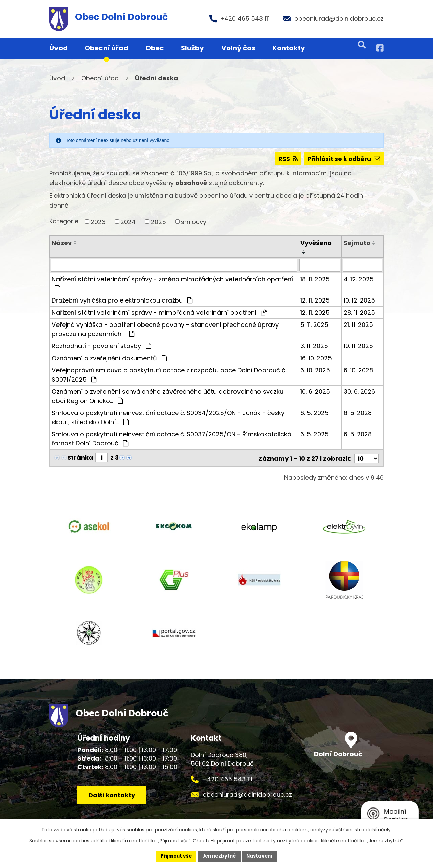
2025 (158, 222)
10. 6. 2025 (315, 392)
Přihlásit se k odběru (343, 159)
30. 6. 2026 (359, 392)
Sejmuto (357, 243)
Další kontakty (113, 796)
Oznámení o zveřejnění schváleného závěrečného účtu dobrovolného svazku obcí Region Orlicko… (168, 396)
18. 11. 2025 (315, 279)
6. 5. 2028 (358, 413)
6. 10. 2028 (358, 370)
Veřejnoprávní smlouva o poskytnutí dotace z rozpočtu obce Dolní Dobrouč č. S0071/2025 (169, 375)
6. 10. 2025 (315, 370)
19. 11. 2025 (358, 346)
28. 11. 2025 (359, 312)
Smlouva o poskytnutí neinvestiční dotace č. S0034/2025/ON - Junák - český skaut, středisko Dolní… (168, 417)
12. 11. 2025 (315, 300)
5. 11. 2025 (314, 325)
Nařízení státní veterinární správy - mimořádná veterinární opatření (159, 312)
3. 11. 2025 (314, 346)
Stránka (80, 457)
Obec (155, 48)
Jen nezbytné (219, 856)
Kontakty (289, 48)
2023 (98, 222)
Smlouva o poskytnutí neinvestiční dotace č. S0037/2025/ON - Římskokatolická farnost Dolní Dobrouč (172, 439)
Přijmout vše (174, 856)
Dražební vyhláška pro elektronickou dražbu (122, 300)
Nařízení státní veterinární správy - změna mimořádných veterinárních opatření (172, 283)
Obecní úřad (106, 48)
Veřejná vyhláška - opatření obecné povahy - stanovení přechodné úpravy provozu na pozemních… (165, 329)
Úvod (59, 48)
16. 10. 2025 (316, 358)
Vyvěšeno (316, 243)
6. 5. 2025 (315, 413)
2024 (128, 222)
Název (62, 243)
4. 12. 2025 (359, 279)
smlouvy (194, 222)
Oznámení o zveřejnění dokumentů (109, 358)
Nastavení (261, 856)
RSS (286, 159)
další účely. (379, 829)
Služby (192, 48)
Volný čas (238, 48)
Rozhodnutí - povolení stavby (101, 346)
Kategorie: (65, 221)
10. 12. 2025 (359, 300)
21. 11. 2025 (358, 325)
